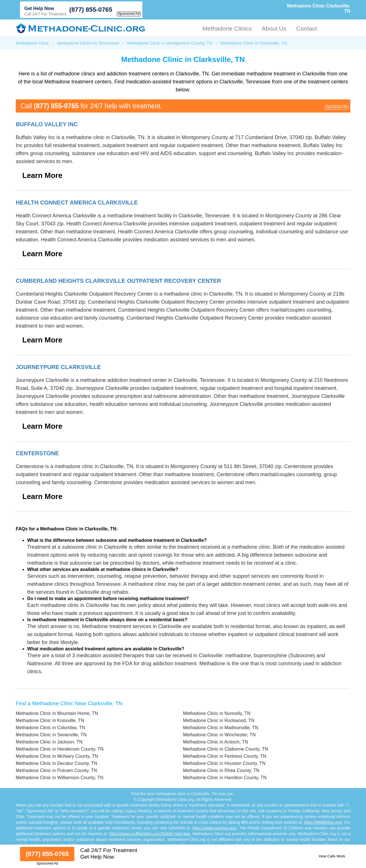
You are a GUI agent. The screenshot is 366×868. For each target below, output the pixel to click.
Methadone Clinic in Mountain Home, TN (57, 713)
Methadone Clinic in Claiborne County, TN (225, 749)
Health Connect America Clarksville (77, 203)
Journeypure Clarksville (58, 367)
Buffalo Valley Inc (47, 124)
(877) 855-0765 (91, 10)
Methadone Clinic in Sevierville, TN (51, 735)
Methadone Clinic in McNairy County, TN (57, 756)
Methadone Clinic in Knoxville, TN (50, 720)
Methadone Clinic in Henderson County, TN (60, 749)
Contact (307, 28)
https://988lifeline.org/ (323, 822)
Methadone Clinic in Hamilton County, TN (225, 778)
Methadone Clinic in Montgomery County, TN (170, 43)
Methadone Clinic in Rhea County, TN (221, 770)
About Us (274, 28)
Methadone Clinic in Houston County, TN (224, 763)
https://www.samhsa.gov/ (215, 828)
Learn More (42, 175)
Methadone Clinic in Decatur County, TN (56, 763)
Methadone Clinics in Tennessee (88, 43)
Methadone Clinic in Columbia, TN (50, 728)
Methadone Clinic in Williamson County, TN (59, 778)
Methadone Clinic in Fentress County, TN (225, 756)
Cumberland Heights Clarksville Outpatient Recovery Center (118, 281)
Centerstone (37, 453)
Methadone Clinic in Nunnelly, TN (217, 713)
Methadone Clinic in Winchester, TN (219, 735)
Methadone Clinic (32, 43)
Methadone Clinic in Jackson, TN (49, 742)
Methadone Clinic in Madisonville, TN (221, 728)
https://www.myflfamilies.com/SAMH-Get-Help (150, 834)
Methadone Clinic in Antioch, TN (215, 742)
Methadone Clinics (227, 28)
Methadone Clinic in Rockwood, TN (219, 720)
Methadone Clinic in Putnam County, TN (56, 770)
